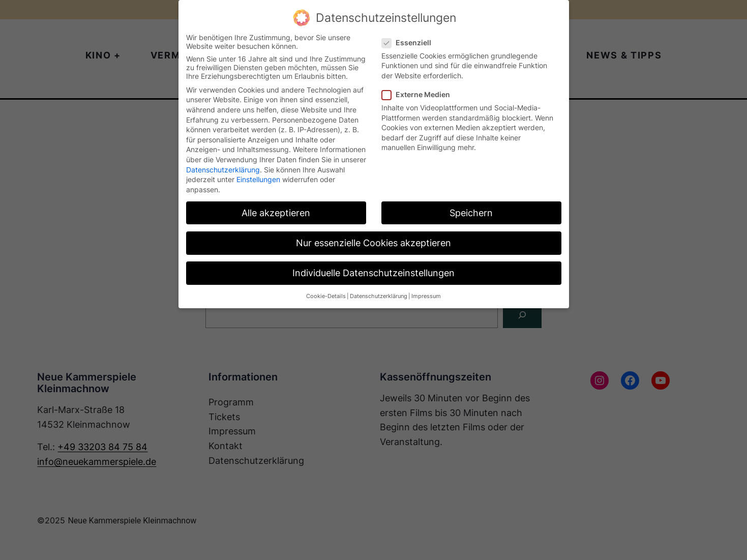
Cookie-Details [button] (326, 296)
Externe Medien (420, 94)
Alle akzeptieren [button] (276, 213)
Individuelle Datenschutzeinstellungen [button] (374, 273)
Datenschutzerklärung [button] (379, 296)
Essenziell (411, 42)
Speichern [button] (471, 213)
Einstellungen (258, 179)
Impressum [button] (426, 296)
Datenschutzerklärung (223, 170)
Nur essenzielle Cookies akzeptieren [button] (374, 243)
